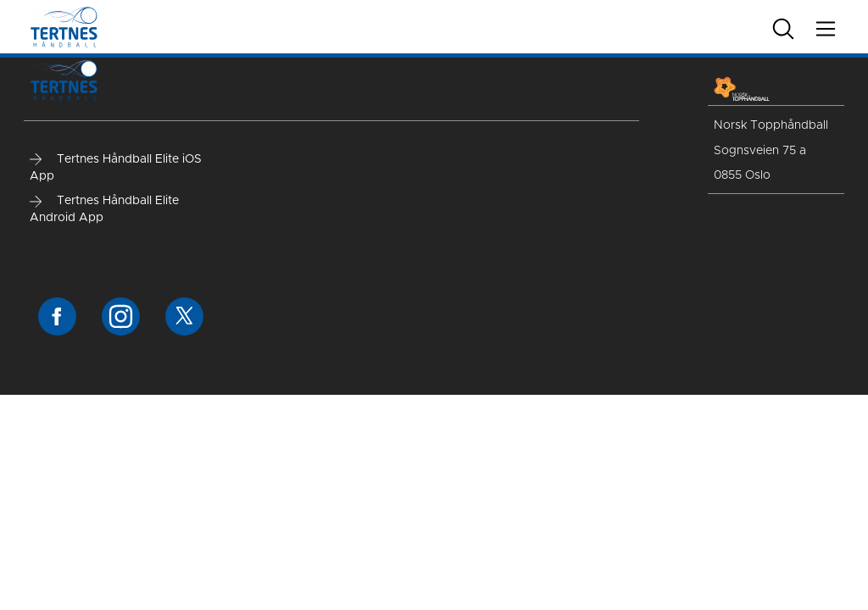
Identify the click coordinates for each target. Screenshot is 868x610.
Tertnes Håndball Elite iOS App (116, 168)
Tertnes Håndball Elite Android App (104, 209)
